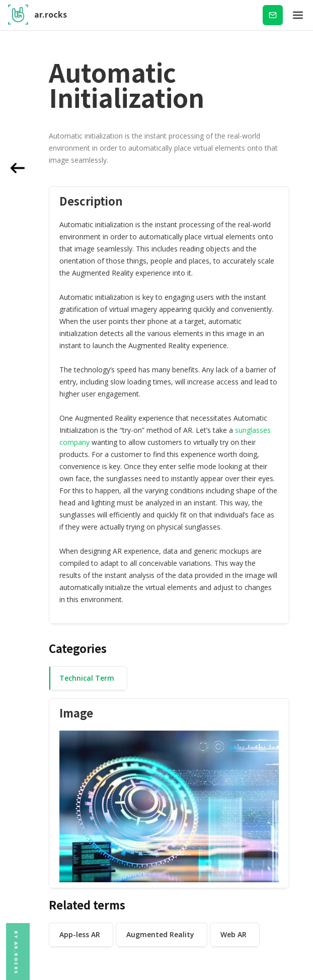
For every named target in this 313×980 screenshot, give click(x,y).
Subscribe (273, 15)
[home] (37, 15)
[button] (298, 15)
